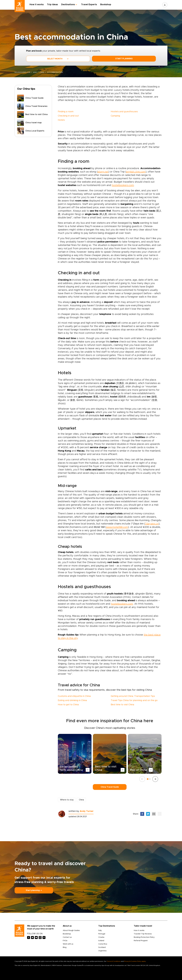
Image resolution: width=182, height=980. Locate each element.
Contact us (67, 937)
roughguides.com (23, 72)
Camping (115, 116)
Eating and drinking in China (72, 700)
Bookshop (107, 5)
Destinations (69, 5)
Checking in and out (68, 116)
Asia (36, 72)
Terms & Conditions (114, 961)
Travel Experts (90, 5)
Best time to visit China (122, 705)
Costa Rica (103, 944)
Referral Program (141, 941)
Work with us (68, 944)
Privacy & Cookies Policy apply (135, 961)
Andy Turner (87, 811)
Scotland (102, 947)
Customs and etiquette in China (74, 696)
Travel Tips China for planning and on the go (134, 700)
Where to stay (67, 800)
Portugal (102, 934)
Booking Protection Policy (144, 937)
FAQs (65, 941)
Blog (65, 947)
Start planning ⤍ (34, 890)
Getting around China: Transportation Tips (133, 696)
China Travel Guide (110, 787)
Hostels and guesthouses (124, 112)
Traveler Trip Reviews (143, 934)
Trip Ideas (54, 5)
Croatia (101, 937)
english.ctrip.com (136, 172)
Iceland (101, 941)
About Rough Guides (71, 931)
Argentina (102, 951)
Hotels (61, 120)
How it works (38, 5)
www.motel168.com (117, 527)
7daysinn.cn (152, 524)
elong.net (103, 172)
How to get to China (68, 705)
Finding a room (66, 112)
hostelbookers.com (123, 185)
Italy (100, 931)
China (44, 72)
